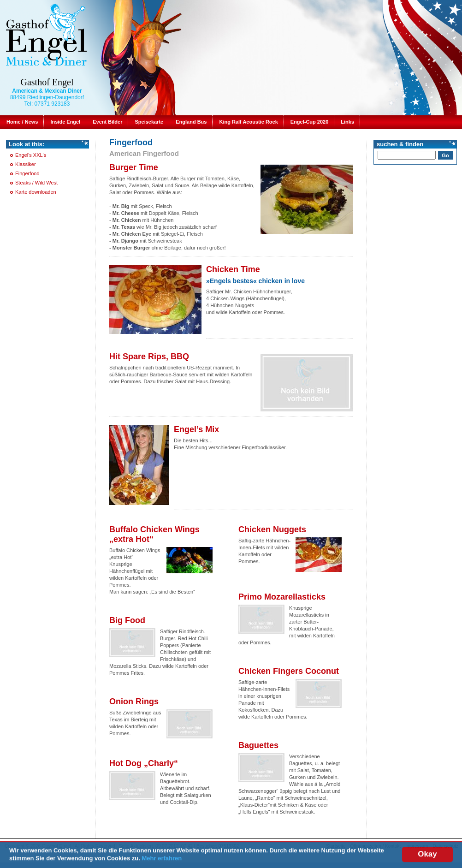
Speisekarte (149, 122)
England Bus (191, 122)
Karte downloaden (36, 192)
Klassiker (26, 164)
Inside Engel (65, 122)
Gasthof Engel (47, 82)
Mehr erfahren (162, 860)
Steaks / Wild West (36, 183)
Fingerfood (27, 173)
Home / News (22, 122)
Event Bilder (107, 122)
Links (347, 122)
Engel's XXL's (31, 155)
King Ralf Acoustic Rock (248, 122)
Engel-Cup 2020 (310, 122)
